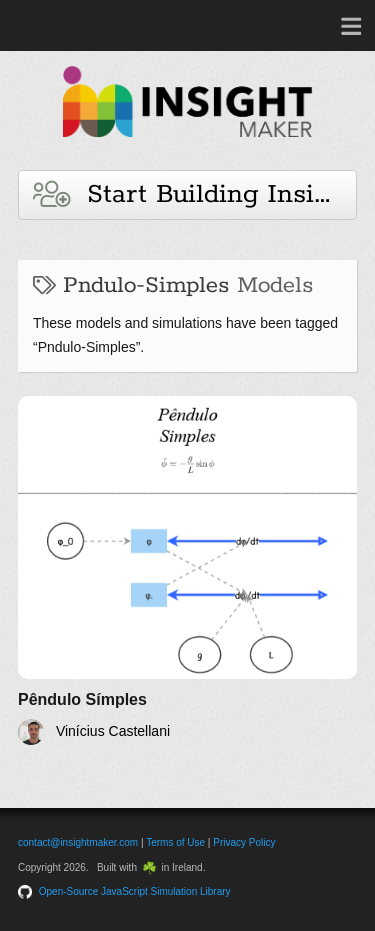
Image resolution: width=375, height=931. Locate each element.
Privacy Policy (244, 842)
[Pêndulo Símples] (187, 570)
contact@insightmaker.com (78, 842)
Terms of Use (175, 842)
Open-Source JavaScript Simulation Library (135, 891)
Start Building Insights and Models (195, 194)
